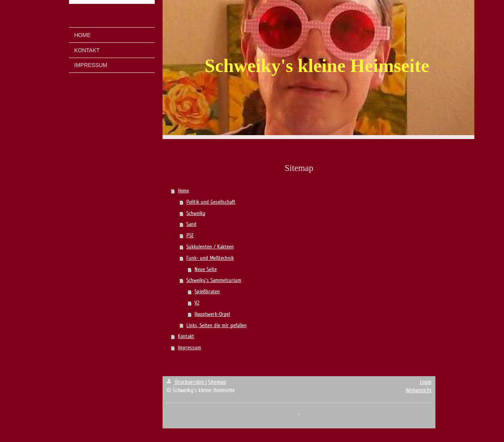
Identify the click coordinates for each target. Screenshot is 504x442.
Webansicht (419, 390)
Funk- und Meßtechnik (210, 258)
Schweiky (196, 213)
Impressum (189, 348)
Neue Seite (206, 269)
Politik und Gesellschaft (211, 202)
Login (426, 382)
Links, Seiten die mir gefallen (217, 325)
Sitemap (217, 382)
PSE (190, 235)
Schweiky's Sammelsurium (214, 280)
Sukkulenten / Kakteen (210, 247)
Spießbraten (207, 291)
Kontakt (186, 336)
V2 (197, 303)
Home (183, 191)
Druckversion (186, 382)
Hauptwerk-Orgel (212, 314)
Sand (191, 224)
